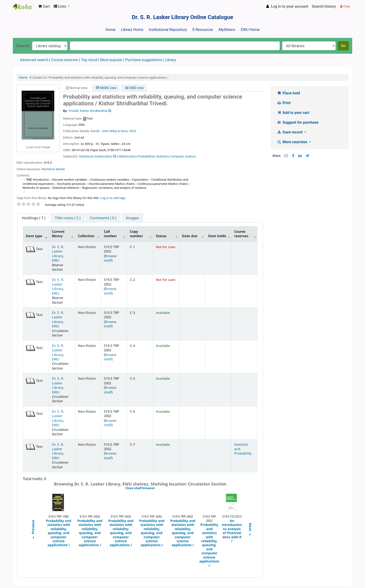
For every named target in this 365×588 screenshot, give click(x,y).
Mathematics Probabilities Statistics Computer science (157, 156)
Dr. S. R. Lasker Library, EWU (58, 254)
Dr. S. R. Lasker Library (25, 7)
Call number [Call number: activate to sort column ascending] (110, 234)
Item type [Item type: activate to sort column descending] (34, 236)
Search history (324, 6)
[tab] (34, 218)
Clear (345, 6)
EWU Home (250, 30)
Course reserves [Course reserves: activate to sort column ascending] (241, 234)
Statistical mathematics (96, 156)
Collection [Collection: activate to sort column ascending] (86, 236)
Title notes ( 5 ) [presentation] (68, 218)
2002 (133, 131)
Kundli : (96, 131)
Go (343, 46)
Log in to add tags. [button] (113, 198)
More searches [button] (292, 142)
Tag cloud (89, 60)
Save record (290, 132)
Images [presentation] (132, 218)
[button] (44, 7)
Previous (33, 530)
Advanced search (34, 60)
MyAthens (227, 30)
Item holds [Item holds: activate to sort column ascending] (217, 236)
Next (250, 530)
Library (171, 60)
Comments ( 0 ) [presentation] (103, 218)
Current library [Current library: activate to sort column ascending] (58, 234)
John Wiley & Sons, (115, 131)
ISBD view (134, 88)
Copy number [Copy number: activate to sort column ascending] (136, 234)
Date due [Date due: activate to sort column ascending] (190, 236)
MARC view (106, 88)
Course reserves (65, 60)
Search (23, 46)
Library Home (132, 30)
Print (284, 103)
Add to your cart (293, 113)
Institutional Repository (168, 30)
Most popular (111, 60)
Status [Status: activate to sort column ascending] (161, 236)
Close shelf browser (156, 488)
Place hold (288, 93)
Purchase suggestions (144, 60)
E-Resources (203, 30)
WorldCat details (53, 169)
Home (110, 30)
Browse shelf (110, 258)
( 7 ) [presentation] (34, 218)
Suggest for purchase (298, 122)
